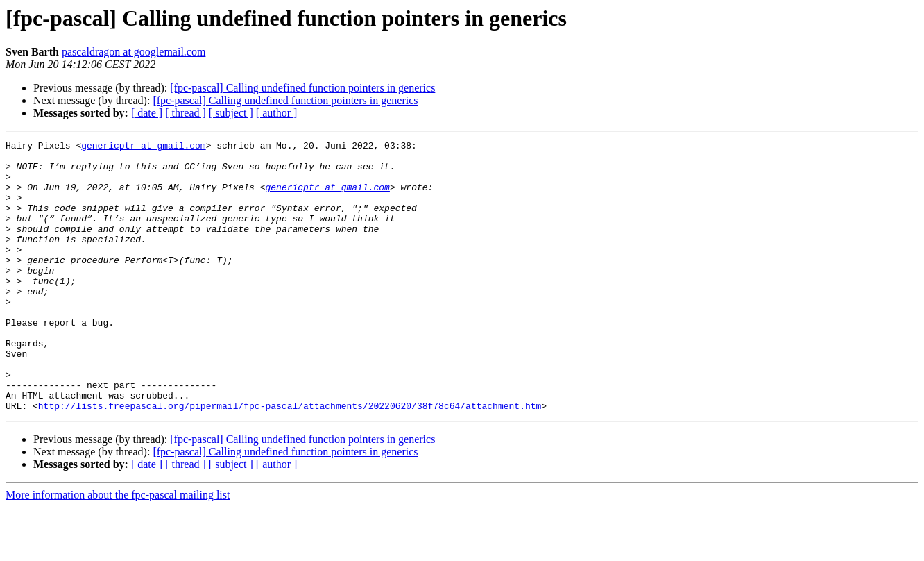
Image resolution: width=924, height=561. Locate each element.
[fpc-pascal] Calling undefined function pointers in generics (302, 88)
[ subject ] (231, 113)
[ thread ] (186, 113)
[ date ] (147, 113)
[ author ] (277, 113)
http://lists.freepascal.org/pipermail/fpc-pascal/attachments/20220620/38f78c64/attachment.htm (290, 460)
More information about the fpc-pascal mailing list (118, 549)
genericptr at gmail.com (143, 147)
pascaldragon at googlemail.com (134, 52)
